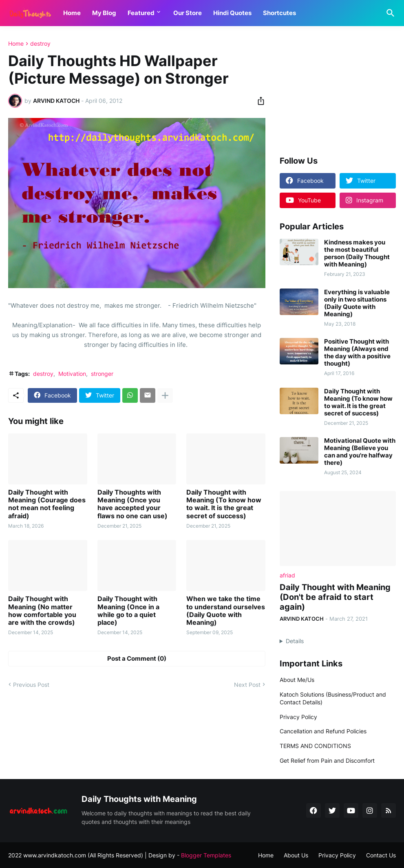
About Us (296, 855)
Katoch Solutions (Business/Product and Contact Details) (333, 698)
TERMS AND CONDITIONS (315, 746)
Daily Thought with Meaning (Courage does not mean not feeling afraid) (47, 504)
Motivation (72, 374)
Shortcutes (279, 13)
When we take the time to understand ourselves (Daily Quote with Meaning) (226, 611)
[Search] (389, 13)
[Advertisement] (338, 91)
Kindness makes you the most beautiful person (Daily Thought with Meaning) (357, 253)
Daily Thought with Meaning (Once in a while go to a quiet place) (128, 611)
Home (72, 13)
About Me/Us (297, 680)
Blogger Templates (206, 855)
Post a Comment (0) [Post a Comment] (137, 658)
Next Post (247, 685)
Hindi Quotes (232, 13)
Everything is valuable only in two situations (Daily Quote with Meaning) (357, 303)
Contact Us (381, 855)
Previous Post (31, 685)
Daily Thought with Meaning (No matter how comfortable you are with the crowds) (42, 611)
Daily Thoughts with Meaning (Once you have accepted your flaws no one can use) (132, 504)
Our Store (188, 13)
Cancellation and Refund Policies (323, 731)
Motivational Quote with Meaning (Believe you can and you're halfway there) (360, 452)
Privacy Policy (298, 717)
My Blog (104, 13)
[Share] (258, 101)
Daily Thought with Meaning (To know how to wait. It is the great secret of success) (224, 504)
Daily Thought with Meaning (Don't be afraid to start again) (335, 597)
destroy (40, 44)
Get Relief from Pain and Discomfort (327, 760)
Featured (141, 13)
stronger (102, 374)
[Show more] (165, 395)
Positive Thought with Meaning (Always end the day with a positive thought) (357, 353)
